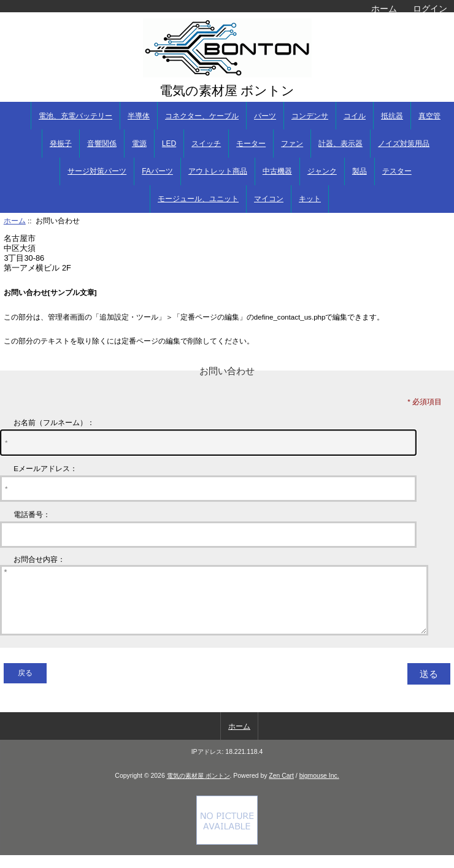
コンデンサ (310, 116)
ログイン (430, 9)
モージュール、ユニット (198, 199)
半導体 (139, 116)
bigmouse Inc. (319, 789)
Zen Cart (281, 789)
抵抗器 (392, 116)
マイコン (269, 199)
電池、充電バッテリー (75, 116)
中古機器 (277, 171)
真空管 (429, 116)
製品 (360, 171)
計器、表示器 (340, 144)
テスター (397, 171)
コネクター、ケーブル (202, 116)
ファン (292, 144)
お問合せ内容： (39, 559)
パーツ (265, 116)
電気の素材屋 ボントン (198, 789)
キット (310, 199)
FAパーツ (157, 171)
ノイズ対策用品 (404, 144)
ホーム (384, 9)
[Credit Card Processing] (227, 855)
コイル (355, 116)
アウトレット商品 (218, 171)
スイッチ (206, 144)
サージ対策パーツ (97, 171)
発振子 (61, 144)
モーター (251, 144)
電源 (139, 144)
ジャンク (322, 171)
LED (169, 144)
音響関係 (102, 144)
